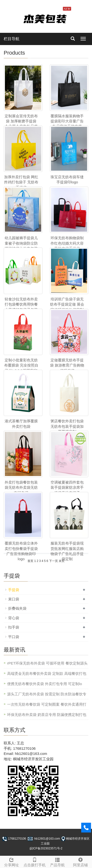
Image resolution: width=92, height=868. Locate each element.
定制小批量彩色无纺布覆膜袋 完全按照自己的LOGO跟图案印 (21, 365)
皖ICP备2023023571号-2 (46, 848)
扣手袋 (14, 627)
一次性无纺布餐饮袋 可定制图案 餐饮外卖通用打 (47, 704)
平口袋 (14, 637)
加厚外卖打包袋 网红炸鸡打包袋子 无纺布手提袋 (21, 182)
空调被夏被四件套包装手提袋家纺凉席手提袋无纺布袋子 (67, 488)
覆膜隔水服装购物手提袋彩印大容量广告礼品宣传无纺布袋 (67, 121)
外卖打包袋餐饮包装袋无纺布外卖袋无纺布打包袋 (21, 488)
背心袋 (14, 618)
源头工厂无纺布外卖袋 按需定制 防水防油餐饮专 (47, 694)
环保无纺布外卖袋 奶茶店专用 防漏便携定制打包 (47, 715)
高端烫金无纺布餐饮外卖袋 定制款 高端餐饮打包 (47, 673)
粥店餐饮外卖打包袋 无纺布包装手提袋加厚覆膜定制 (67, 426)
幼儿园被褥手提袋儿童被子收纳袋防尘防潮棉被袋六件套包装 (21, 243)
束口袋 (14, 599)
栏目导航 (12, 39)
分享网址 (12, 862)
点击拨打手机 (35, 862)
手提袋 (14, 590)
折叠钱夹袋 (17, 608)
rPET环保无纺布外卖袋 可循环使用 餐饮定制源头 (47, 663)
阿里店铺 (80, 862)
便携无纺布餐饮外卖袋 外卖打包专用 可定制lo (45, 684)
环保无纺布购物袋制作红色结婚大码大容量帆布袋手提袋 (67, 243)
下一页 (53, 561)
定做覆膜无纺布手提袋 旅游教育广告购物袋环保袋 (67, 365)
